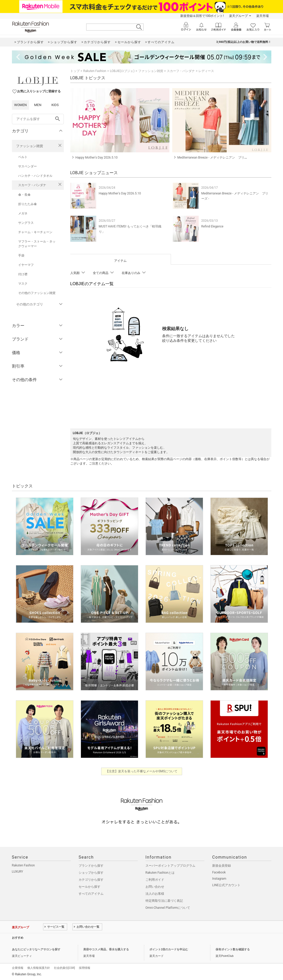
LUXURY (18, 872)
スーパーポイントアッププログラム (170, 866)
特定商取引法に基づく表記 (164, 901)
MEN (38, 105)
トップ (75, 71)
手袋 (21, 256)
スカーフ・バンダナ (32, 185)
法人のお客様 (155, 894)
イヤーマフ (26, 265)
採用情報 (85, 968)
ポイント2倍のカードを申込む (169, 949)
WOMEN (21, 105)
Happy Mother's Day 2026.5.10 (120, 193)
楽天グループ (238, 16)
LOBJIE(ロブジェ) (122, 71)
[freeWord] (38, 119)
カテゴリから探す (91, 880)
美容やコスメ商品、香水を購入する (106, 949)
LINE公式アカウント (226, 885)
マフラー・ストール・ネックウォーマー (37, 244)
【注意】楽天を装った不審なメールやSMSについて (141, 771)
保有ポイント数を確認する (233, 949)
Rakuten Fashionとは (160, 873)
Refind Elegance (212, 226)
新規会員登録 (222, 866)
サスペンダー (27, 166)
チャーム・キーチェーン (35, 232)
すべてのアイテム (91, 894)
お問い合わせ (155, 887)
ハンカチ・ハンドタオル (35, 176)
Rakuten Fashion (95, 71)
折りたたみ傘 (27, 204)
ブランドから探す (91, 866)
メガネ (23, 213)
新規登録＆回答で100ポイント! (202, 16)
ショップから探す (91, 873)
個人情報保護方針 (39, 968)
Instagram (219, 879)
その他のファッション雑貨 (37, 293)
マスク (23, 284)
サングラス (26, 223)
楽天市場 (263, 16)
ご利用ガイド (155, 880)
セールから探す (89, 887)
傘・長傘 (24, 195)
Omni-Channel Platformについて (168, 908)
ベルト (23, 157)
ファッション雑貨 (30, 146)
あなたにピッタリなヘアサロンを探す (36, 949)
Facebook (219, 872)
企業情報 (18, 968)
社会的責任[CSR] (64, 968)
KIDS (55, 105)
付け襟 (23, 274)
